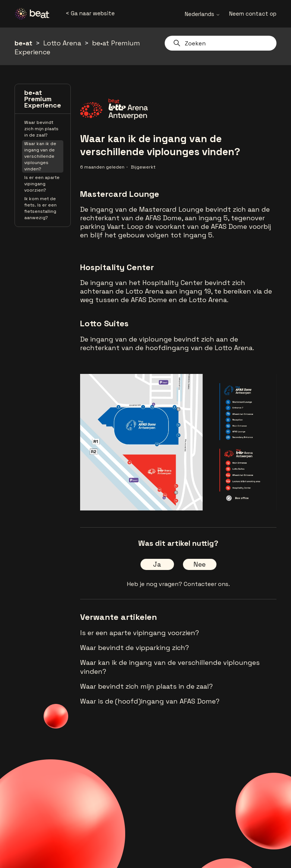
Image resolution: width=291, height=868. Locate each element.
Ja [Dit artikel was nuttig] (157, 564)
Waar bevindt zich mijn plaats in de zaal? (41, 129)
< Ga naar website (90, 13)
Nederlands (203, 14)
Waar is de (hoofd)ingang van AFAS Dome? (150, 701)
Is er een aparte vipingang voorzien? (42, 184)
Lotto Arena (62, 43)
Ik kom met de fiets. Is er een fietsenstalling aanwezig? (40, 208)
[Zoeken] (221, 43)
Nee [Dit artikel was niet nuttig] (200, 564)
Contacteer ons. (207, 584)
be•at (23, 43)
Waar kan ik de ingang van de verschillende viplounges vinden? (40, 156)
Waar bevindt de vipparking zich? (135, 648)
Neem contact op (253, 14)
